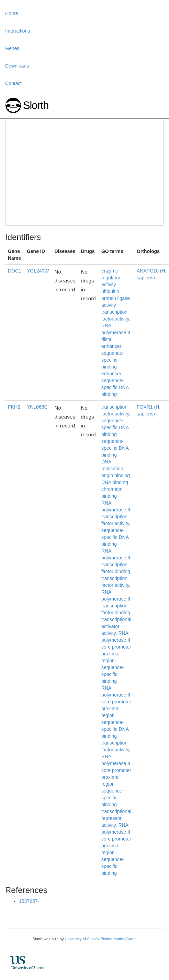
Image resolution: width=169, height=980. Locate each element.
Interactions (18, 31)
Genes (12, 48)
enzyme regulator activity (111, 278)
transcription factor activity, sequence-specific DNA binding (116, 421)
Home (12, 13)
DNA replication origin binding (116, 469)
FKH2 (14, 407)
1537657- (29, 901)
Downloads (17, 66)
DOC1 (15, 271)
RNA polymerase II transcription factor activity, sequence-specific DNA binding (116, 523)
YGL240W (38, 271)
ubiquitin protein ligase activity (116, 298)
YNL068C (37, 407)
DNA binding (115, 482)
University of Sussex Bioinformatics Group (100, 939)
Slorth (36, 105)
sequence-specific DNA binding (115, 448)
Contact (13, 83)
